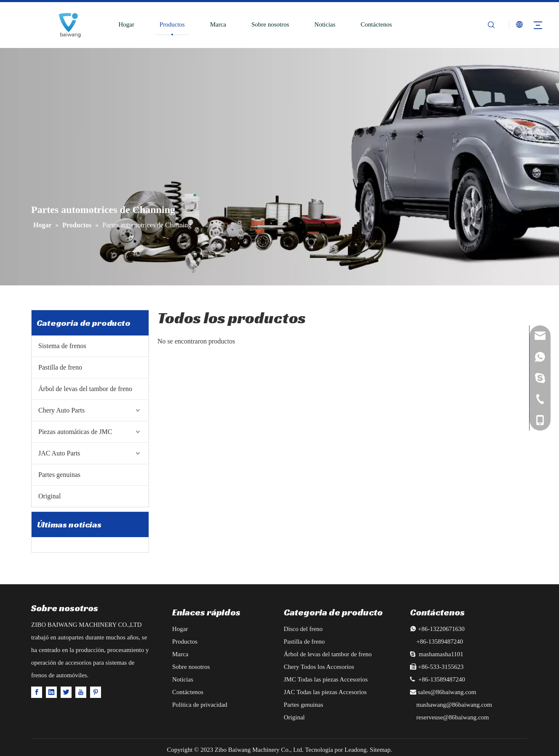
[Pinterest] (96, 692)
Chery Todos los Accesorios (319, 667)
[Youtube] (81, 692)
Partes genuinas (59, 475)
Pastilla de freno (60, 367)
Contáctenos (376, 24)
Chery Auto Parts (61, 410)
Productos (172, 24)
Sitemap (380, 750)
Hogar (126, 24)
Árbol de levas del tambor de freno (85, 389)
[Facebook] (37, 692)
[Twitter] (66, 692)
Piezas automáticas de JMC (75, 432)
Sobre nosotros (270, 24)
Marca (218, 24)
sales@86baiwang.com (447, 692)
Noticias (325, 24)
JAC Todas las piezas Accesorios (325, 692)
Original (49, 496)
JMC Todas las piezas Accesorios (326, 679)
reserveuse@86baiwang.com (453, 717)
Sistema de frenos (62, 346)
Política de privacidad (200, 705)
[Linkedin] (51, 692)
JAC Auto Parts (59, 453)
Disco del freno (303, 629)
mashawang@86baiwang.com (454, 705)
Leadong (356, 750)
